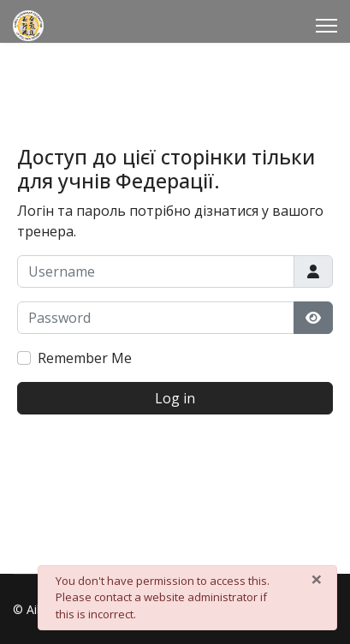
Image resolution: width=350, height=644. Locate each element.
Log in (175, 398)
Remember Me (85, 358)
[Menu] (326, 26)
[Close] (317, 579)
